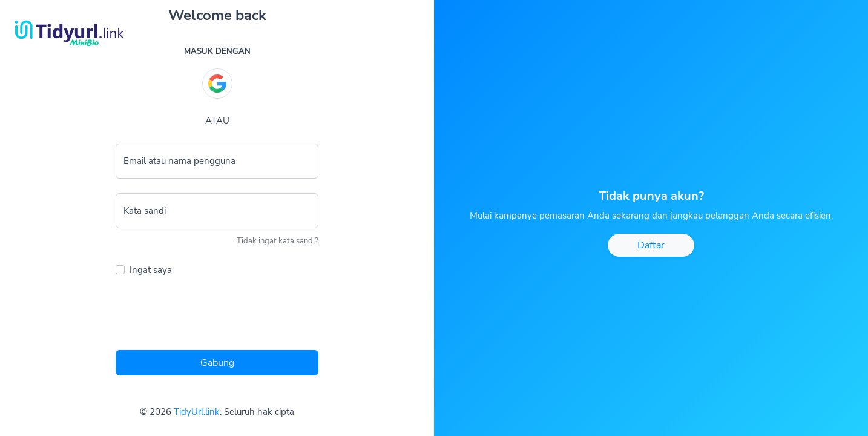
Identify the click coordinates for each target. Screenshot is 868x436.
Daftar (651, 245)
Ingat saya (151, 270)
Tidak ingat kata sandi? (278, 241)
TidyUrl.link (197, 412)
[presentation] (208, 317)
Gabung (217, 363)
